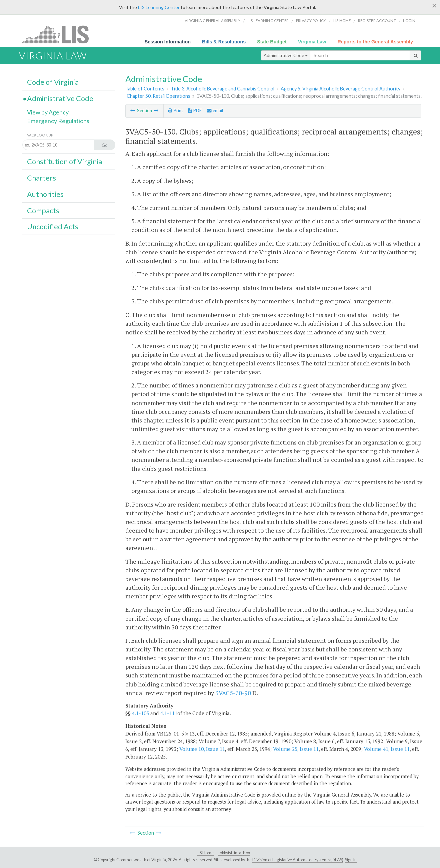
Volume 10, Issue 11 (202, 749)
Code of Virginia (53, 82)
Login (409, 21)
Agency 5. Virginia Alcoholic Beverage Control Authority (340, 89)
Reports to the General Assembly (375, 42)
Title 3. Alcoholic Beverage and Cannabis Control (222, 89)
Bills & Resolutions (224, 42)
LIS (59, 34)
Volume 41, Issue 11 (387, 749)
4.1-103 (140, 713)
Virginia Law (312, 42)
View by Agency (48, 112)
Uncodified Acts (53, 227)
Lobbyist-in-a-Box (234, 853)
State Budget (272, 42)
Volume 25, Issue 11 (296, 749)
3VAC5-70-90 (233, 693)
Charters (41, 178)
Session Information (168, 42)
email (215, 110)
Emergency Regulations (58, 121)
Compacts (43, 211)
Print (175, 110)
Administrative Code (286, 55)
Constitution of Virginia (64, 162)
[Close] (434, 6)
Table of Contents (145, 89)
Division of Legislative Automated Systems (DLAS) (298, 860)
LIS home (342, 21)
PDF (195, 110)
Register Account (377, 21)
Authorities (45, 194)
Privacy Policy (311, 21)
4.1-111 (169, 713)
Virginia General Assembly (212, 21)
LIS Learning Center (159, 7)
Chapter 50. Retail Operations (158, 96)
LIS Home (205, 853)
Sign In (351, 860)
